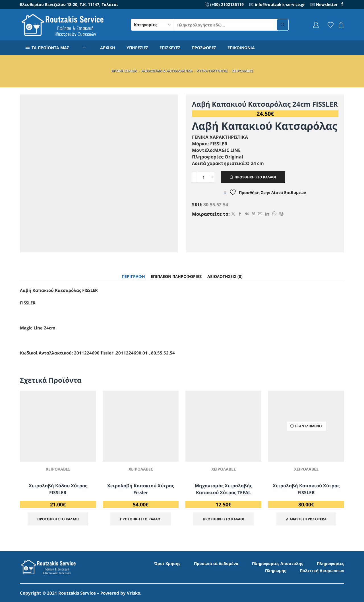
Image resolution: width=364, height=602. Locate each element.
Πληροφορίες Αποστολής (278, 563)
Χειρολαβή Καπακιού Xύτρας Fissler (141, 489)
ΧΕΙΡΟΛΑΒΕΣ (242, 71)
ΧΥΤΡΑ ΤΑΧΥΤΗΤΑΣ (212, 71)
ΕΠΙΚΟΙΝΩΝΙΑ (241, 48)
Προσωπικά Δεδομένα (216, 563)
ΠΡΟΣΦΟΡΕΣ (204, 48)
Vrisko (134, 593)
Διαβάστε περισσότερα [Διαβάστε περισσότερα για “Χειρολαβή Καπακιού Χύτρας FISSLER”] (306, 519)
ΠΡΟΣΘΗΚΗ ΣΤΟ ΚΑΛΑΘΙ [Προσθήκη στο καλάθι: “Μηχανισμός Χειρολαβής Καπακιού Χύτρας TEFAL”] (224, 519)
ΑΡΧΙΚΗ (108, 48)
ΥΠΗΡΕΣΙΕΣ (137, 48)
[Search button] (283, 25)
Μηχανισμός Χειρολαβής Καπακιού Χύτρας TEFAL (224, 489)
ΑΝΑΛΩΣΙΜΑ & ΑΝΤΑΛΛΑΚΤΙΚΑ (167, 71)
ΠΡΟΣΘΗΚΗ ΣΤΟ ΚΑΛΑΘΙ (255, 177)
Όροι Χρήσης (167, 563)
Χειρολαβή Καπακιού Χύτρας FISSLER (306, 489)
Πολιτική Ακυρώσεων (322, 571)
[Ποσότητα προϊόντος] (203, 177)
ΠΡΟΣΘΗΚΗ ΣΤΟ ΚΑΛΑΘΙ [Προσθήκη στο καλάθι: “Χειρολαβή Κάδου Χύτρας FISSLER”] (58, 519)
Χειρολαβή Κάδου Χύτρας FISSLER (58, 489)
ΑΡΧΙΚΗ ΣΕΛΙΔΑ (124, 71)
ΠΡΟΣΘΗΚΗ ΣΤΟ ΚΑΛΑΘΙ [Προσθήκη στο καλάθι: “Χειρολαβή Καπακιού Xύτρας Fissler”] (141, 519)
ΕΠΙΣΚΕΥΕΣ (170, 48)
